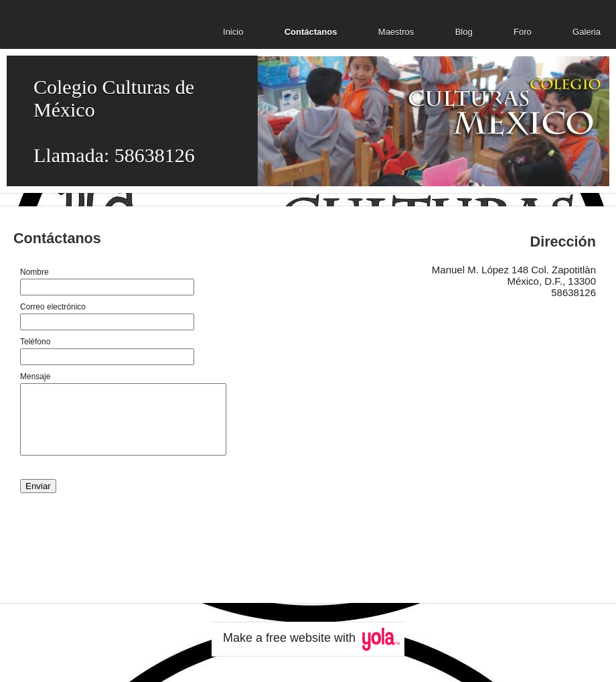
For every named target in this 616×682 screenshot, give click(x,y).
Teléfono (35, 342)
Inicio (233, 32)
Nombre (34, 272)
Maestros (396, 32)
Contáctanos (311, 32)
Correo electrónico (53, 307)
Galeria (587, 32)
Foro (523, 32)
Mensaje (35, 377)
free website (298, 638)
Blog (464, 32)
